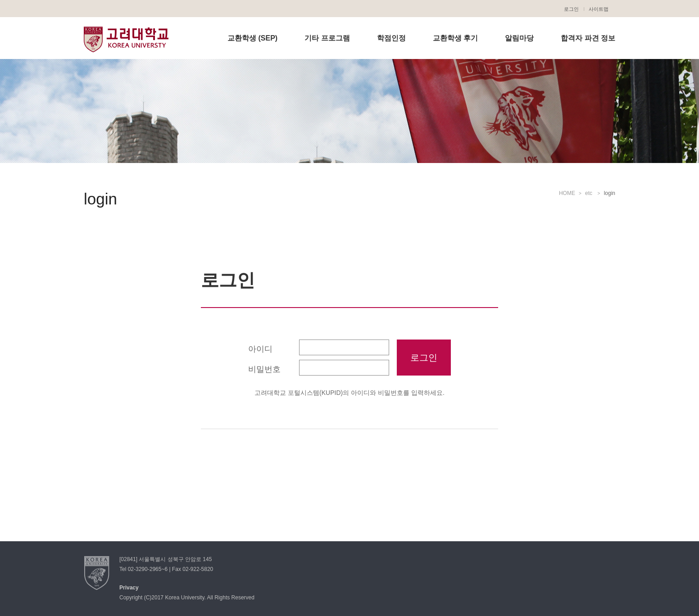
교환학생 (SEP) (252, 38)
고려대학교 (126, 39)
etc (589, 193)
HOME (567, 193)
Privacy (129, 588)
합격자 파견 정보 (588, 38)
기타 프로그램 (327, 38)
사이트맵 (599, 9)
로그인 (571, 9)
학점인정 (391, 38)
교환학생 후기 (455, 38)
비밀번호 (264, 369)
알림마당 (519, 38)
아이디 (260, 349)
